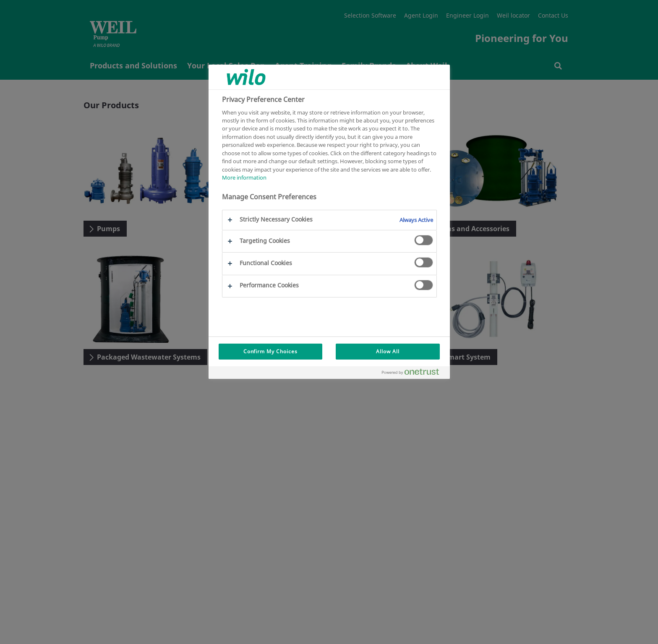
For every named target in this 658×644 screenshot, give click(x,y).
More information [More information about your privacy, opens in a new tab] (244, 177)
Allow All (388, 351)
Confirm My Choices (270, 351)
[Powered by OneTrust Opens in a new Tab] (414, 374)
